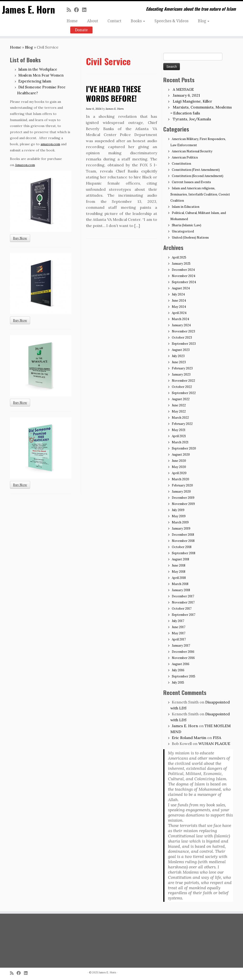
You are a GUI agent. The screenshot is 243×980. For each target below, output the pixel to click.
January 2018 (181, 590)
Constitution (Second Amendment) (198, 176)
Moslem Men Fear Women (41, 75)
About (93, 21)
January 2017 (181, 646)
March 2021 (180, 442)
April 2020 (179, 473)
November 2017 (183, 602)
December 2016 (183, 652)
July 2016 (178, 670)
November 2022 (183, 381)
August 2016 (181, 664)
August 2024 (181, 288)
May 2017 (179, 633)
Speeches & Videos (171, 21)
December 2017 (183, 596)
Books (138, 21)
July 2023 (178, 356)
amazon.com (50, 144)
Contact (114, 21)
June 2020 (179, 461)
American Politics (185, 157)
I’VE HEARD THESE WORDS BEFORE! (113, 93)
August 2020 (181, 455)
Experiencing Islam (35, 81)
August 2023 (181, 350)
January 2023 (181, 374)
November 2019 (183, 504)
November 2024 (184, 276)
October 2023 (182, 338)
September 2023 (184, 344)
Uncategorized (183, 231)
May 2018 (179, 572)
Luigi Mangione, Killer (192, 101)
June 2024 (179, 301)
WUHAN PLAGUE (214, 744)
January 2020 (181, 492)
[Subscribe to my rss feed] (70, 10)
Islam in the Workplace (38, 69)
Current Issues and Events (191, 182)
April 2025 (179, 257)
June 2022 (179, 405)
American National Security (192, 151)
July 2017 (178, 621)
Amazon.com (25, 165)
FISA (217, 738)
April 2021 (179, 436)
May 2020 (179, 467)
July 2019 (178, 510)
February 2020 (182, 485)
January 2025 (181, 264)
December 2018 (183, 535)
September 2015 (184, 676)
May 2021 (179, 430)
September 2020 (184, 448)
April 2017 (179, 639)
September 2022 (184, 393)
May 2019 (179, 516)
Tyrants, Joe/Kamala (192, 119)
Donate (81, 30)
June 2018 (179, 565)
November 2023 (183, 331)
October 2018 (182, 547)
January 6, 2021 (186, 95)
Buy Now (20, 238)
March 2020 (180, 479)
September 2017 (184, 615)
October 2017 (182, 609)
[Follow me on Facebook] (78, 10)
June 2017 (179, 627)
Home (72, 21)
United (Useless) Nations (190, 238)
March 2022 (180, 418)
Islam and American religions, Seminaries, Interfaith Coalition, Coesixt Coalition (200, 194)
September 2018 (184, 553)
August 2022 (181, 399)
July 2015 (178, 683)
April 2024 (179, 313)
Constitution (181, 164)
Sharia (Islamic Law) (187, 225)
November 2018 (183, 541)
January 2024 (181, 325)
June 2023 (179, 362)
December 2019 (183, 498)
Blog (204, 21)
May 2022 (179, 411)
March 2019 (180, 522)
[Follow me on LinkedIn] (86, 10)
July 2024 (178, 294)
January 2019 (181, 529)
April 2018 (179, 578)
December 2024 (183, 270)
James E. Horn (28, 9)
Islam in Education (186, 207)
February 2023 (182, 368)
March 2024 (180, 319)
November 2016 (183, 658)
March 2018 (180, 584)
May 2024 (179, 307)
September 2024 (184, 282)
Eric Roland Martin (189, 738)
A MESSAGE (183, 89)
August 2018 (180, 559)
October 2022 (182, 387)
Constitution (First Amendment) (196, 170)
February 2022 (182, 424)
